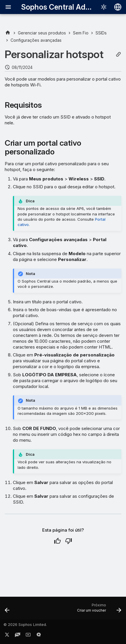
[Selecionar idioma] (118, 7)
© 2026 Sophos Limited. (25, 625)
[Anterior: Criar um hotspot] (7, 610)
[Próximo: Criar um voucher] (98, 610)
